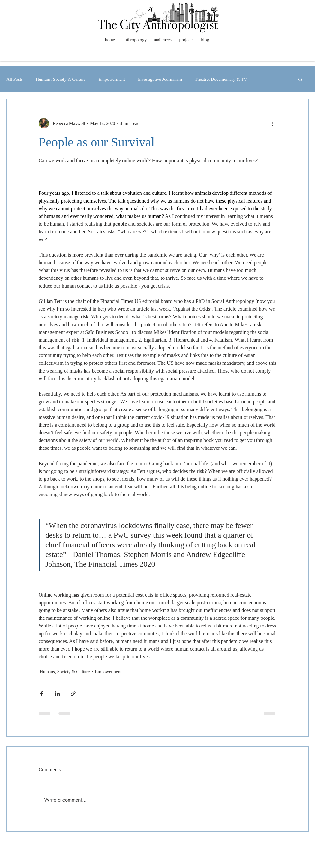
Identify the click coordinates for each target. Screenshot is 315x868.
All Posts (15, 79)
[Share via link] (73, 694)
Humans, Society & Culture (61, 79)
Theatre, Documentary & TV (221, 79)
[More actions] (273, 123)
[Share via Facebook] (42, 694)
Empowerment (112, 79)
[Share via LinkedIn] (57, 694)
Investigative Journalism (160, 79)
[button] (300, 79)
